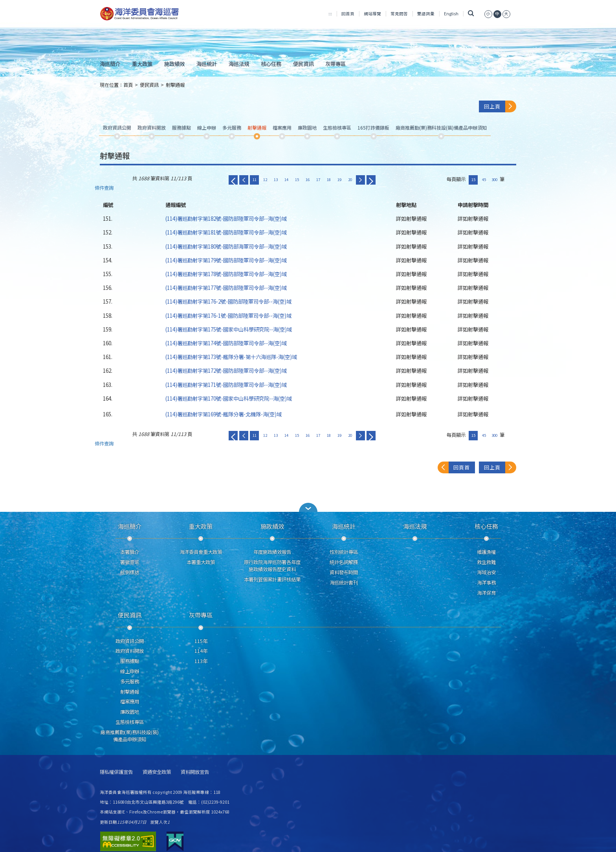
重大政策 (142, 64)
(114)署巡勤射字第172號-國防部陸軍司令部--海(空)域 (226, 370)
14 (286, 180)
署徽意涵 (130, 562)
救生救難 (486, 562)
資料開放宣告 (195, 772)
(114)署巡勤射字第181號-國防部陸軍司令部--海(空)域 (226, 232)
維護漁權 (486, 552)
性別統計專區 (344, 552)
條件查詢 (104, 188)
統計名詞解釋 (344, 562)
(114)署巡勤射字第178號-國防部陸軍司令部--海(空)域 (226, 274)
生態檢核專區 (130, 722)
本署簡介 (130, 552)
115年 (201, 641)
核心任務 (271, 64)
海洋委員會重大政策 (201, 552)
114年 (201, 651)
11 (255, 180)
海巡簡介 (110, 64)
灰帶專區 (335, 64)
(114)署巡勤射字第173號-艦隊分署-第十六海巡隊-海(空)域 (231, 357)
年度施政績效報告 (272, 552)
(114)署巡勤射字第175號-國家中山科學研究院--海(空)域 (229, 329)
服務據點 (130, 661)
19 (339, 180)
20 (350, 180)
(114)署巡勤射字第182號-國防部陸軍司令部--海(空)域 (226, 218)
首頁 (128, 85)
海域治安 (486, 572)
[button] (308, 507)
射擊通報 (175, 85)
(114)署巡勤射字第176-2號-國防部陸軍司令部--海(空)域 (228, 301)
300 (494, 180)
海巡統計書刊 (344, 583)
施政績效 (174, 64)
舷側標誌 (130, 572)
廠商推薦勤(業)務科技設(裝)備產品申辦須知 (130, 736)
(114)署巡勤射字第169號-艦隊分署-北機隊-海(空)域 (224, 414)
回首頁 (348, 14)
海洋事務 (486, 583)
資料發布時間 (344, 572)
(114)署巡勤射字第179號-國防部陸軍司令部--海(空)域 (226, 260)
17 (318, 180)
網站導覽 (372, 14)
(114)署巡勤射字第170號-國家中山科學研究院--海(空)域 (229, 398)
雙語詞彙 (426, 14)
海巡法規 (239, 64)
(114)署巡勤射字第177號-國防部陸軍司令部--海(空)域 (226, 288)
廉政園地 (130, 712)
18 (329, 180)
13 (276, 180)
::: (330, 14)
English (451, 14)
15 (297, 180)
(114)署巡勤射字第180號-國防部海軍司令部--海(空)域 (226, 246)
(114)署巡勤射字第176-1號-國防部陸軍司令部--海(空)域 (228, 315)
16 (308, 180)
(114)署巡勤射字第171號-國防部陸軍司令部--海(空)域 (226, 385)
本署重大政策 (201, 562)
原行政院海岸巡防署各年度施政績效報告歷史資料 (272, 566)
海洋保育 (486, 593)
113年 (201, 661)
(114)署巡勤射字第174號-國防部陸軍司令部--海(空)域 (226, 343)
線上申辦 (130, 671)
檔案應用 (130, 702)
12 (265, 180)
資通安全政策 (157, 772)
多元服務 (130, 682)
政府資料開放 (130, 651)
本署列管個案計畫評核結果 (272, 579)
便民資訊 (303, 64)
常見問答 (399, 14)
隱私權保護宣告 (116, 772)
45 (484, 180)
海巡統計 (207, 64)
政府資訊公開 (130, 641)
